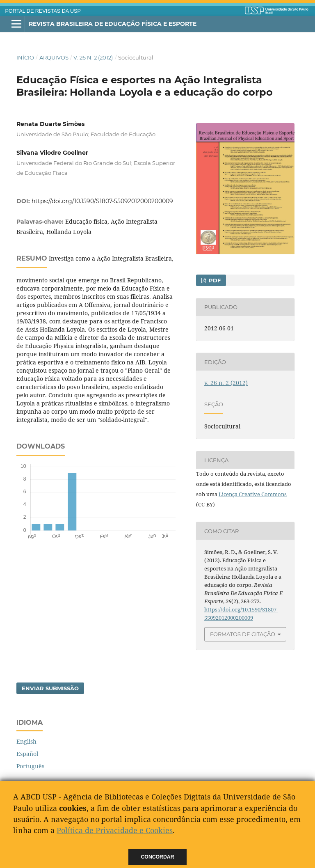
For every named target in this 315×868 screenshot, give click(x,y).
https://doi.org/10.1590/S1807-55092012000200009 (102, 201)
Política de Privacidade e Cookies (115, 830)
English (26, 741)
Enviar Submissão (50, 688)
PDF (214, 280)
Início (25, 57)
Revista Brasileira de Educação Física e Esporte (113, 24)
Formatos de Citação (243, 634)
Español (27, 754)
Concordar (158, 857)
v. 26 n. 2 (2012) (93, 57)
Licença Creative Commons (253, 494)
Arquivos (54, 57)
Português (30, 766)
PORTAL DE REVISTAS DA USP (43, 11)
